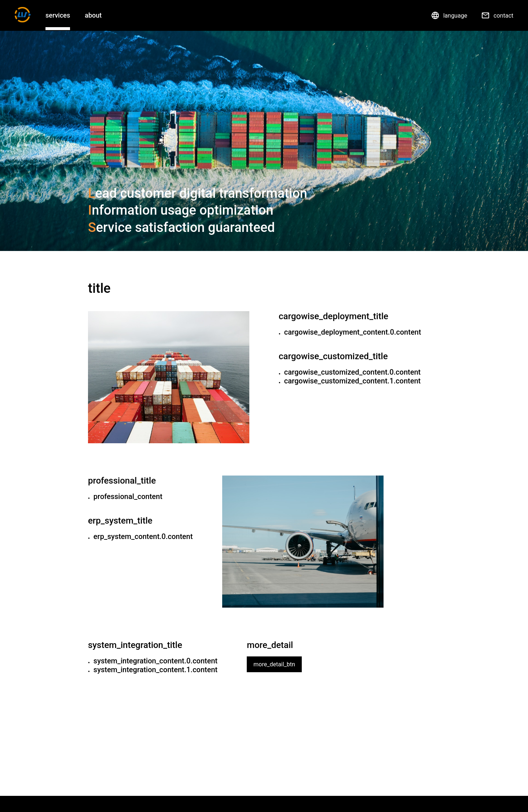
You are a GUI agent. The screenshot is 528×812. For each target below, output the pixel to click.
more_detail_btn (274, 664)
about (93, 15)
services (58, 15)
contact (498, 16)
